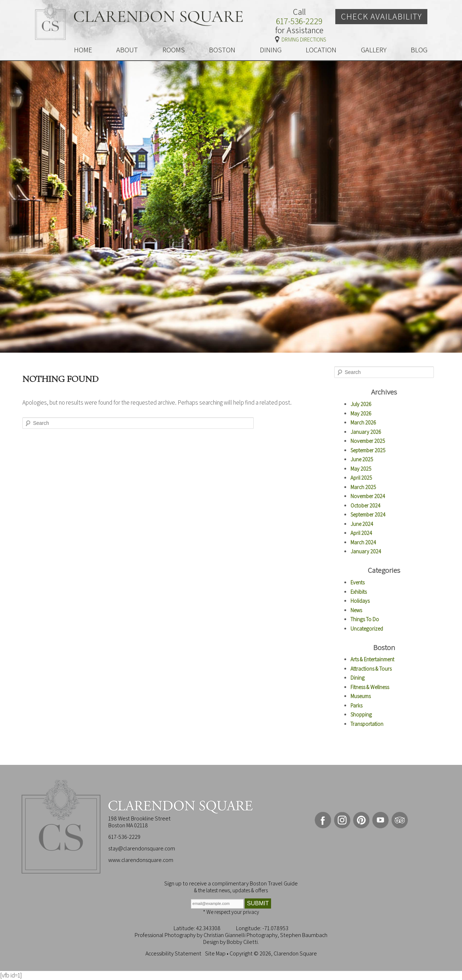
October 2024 (365, 506)
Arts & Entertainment (372, 659)
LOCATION (321, 50)
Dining (358, 678)
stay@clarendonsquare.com (142, 848)
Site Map (215, 953)
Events (358, 582)
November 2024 (368, 496)
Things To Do (365, 619)
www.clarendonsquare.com (141, 860)
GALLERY (374, 50)
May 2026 (361, 413)
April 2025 (361, 478)
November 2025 (368, 441)
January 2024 (366, 551)
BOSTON (222, 50)
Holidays (360, 601)
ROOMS (174, 50)
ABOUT (127, 50)
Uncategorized (367, 629)
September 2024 (368, 515)
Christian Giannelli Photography (241, 935)
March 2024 (363, 542)
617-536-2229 (299, 21)
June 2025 (362, 459)
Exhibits (359, 592)
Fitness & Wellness (370, 687)
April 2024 (361, 533)
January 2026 (366, 432)
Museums (361, 696)
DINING (271, 50)
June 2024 (362, 524)
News (356, 610)
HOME (83, 50)
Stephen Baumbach (304, 935)
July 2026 (361, 404)
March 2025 (363, 487)
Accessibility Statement (173, 953)
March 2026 (363, 423)
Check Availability (381, 16)
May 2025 (361, 469)
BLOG (419, 50)
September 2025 (368, 450)
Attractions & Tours (371, 669)
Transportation (367, 724)
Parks (356, 705)
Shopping (361, 715)
